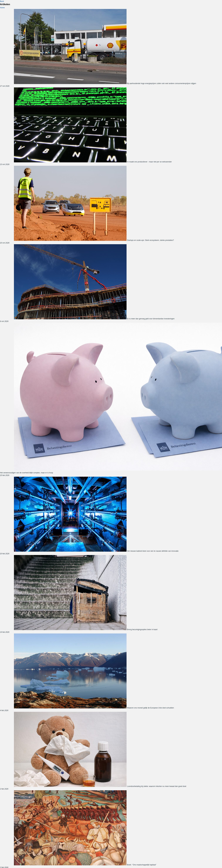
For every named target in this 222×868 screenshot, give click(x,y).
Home (2, 8)
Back (2, 1)
